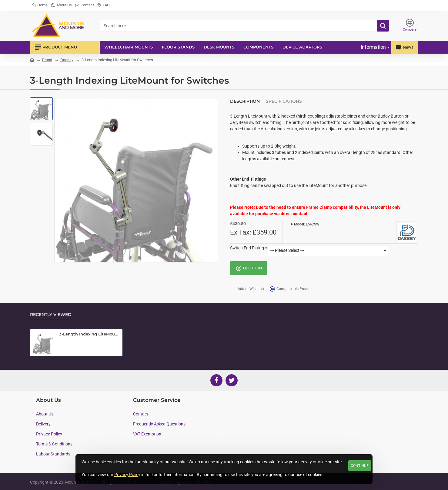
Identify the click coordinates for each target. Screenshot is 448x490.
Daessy (67, 60)
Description (245, 101)
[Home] (40, 5)
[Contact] (84, 5)
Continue (360, 466)
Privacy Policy (127, 475)
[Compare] (410, 26)
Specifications (284, 101)
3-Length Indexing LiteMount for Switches (90, 334)
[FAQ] (103, 5)
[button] (248, 289)
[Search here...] (383, 26)
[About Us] (61, 5)
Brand (47, 60)
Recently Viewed (51, 315)
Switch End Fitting (247, 248)
